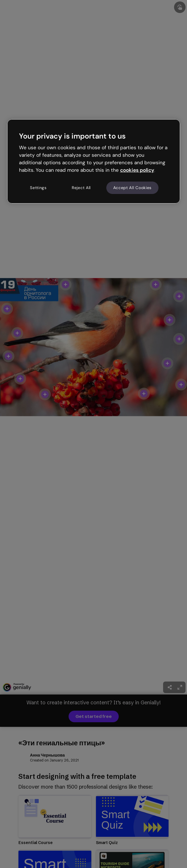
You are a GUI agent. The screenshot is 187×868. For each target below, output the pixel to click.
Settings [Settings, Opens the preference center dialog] (38, 188)
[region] (94, 161)
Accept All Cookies (133, 188)
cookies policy (137, 170)
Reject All (81, 188)
